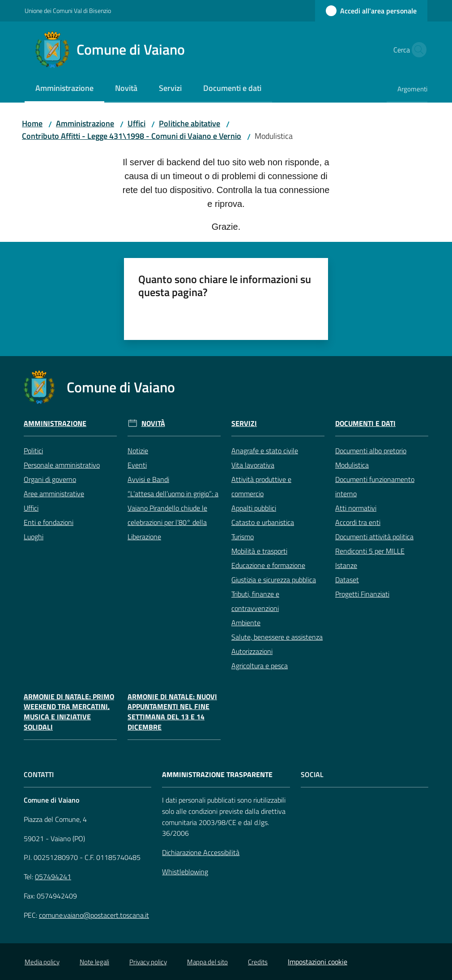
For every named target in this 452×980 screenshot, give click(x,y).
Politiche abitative (190, 123)
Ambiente (246, 623)
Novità (153, 423)
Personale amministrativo (62, 465)
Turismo (243, 537)
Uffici (136, 123)
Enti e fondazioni (49, 522)
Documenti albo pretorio (371, 451)
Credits (258, 962)
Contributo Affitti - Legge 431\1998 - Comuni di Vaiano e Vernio (132, 136)
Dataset (347, 580)
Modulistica (352, 465)
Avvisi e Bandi (148, 479)
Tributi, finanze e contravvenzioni (255, 601)
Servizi (244, 423)
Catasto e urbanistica (263, 522)
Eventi (137, 465)
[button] (417, 50)
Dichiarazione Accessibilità (201, 852)
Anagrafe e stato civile (265, 451)
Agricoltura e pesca (260, 666)
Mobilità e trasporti (259, 551)
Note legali (94, 962)
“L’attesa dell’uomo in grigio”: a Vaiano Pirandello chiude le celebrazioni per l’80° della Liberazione (173, 515)
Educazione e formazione (268, 565)
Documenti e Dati (365, 423)
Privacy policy (148, 962)
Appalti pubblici (254, 508)
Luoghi (34, 537)
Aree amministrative (54, 494)
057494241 (53, 877)
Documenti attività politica (374, 537)
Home (32, 123)
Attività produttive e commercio (261, 486)
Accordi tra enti (358, 522)
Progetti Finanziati (362, 594)
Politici (33, 451)
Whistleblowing (185, 872)
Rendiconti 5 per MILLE (370, 551)
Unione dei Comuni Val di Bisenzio (68, 11)
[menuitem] (64, 89)
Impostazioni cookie (318, 962)
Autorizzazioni (252, 651)
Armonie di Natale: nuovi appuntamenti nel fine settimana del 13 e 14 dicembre (172, 712)
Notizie (138, 451)
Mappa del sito (207, 962)
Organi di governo (50, 479)
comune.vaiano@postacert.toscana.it (94, 915)
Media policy (42, 962)
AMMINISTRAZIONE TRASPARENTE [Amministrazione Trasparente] (217, 775)
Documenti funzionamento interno (375, 486)
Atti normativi (356, 508)
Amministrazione (85, 123)
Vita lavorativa (253, 465)
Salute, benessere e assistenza (277, 637)
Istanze (346, 565)
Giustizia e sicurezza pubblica (274, 580)
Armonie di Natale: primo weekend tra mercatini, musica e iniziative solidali (69, 712)
